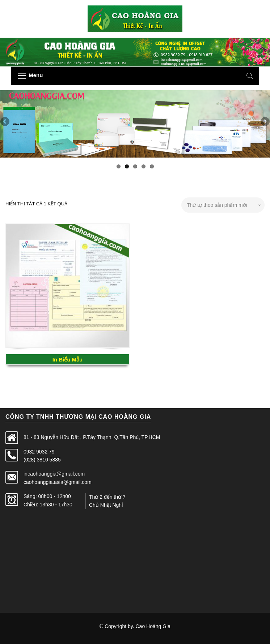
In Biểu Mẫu (68, 359)
